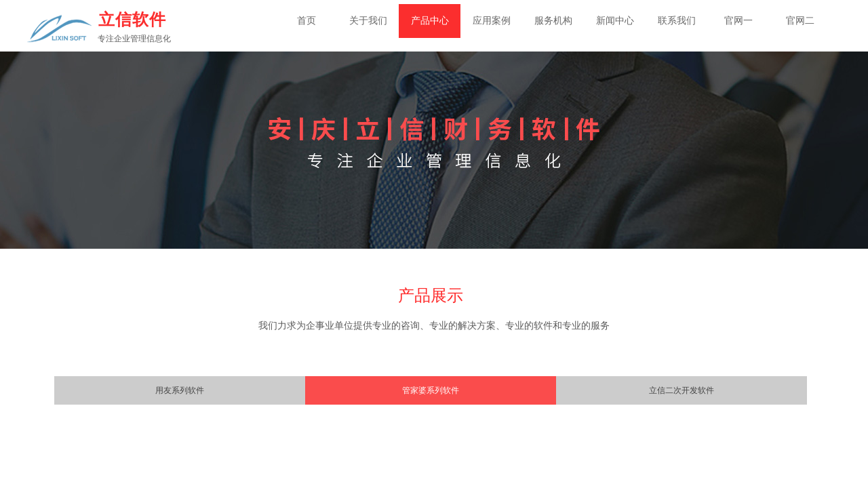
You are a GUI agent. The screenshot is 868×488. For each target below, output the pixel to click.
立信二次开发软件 (682, 390)
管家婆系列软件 (431, 390)
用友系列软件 (180, 390)
